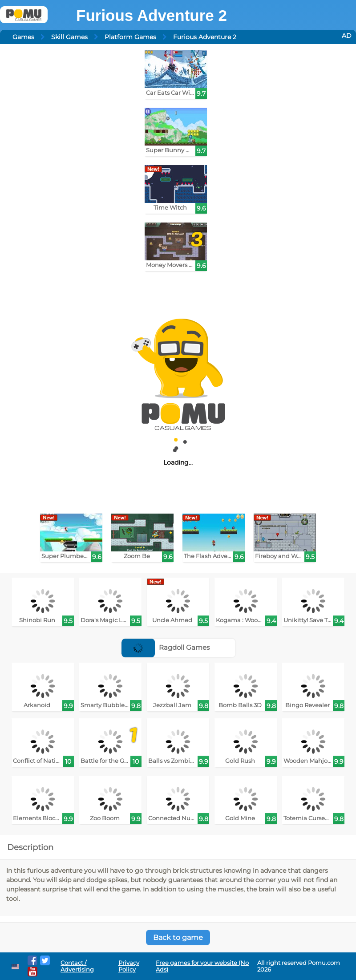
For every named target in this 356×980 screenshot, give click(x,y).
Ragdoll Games (166, 647)
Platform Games (130, 37)
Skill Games (69, 37)
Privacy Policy (129, 966)
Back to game (178, 937)
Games (23, 37)
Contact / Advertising (77, 966)
